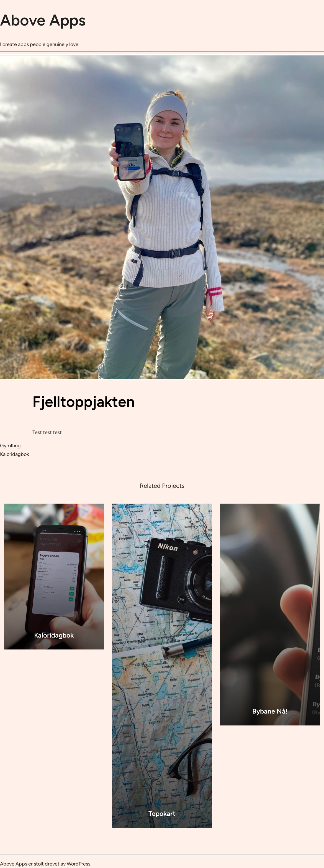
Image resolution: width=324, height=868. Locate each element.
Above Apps (43, 20)
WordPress (79, 864)
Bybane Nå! (270, 711)
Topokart (162, 814)
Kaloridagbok (15, 454)
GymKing (10, 446)
